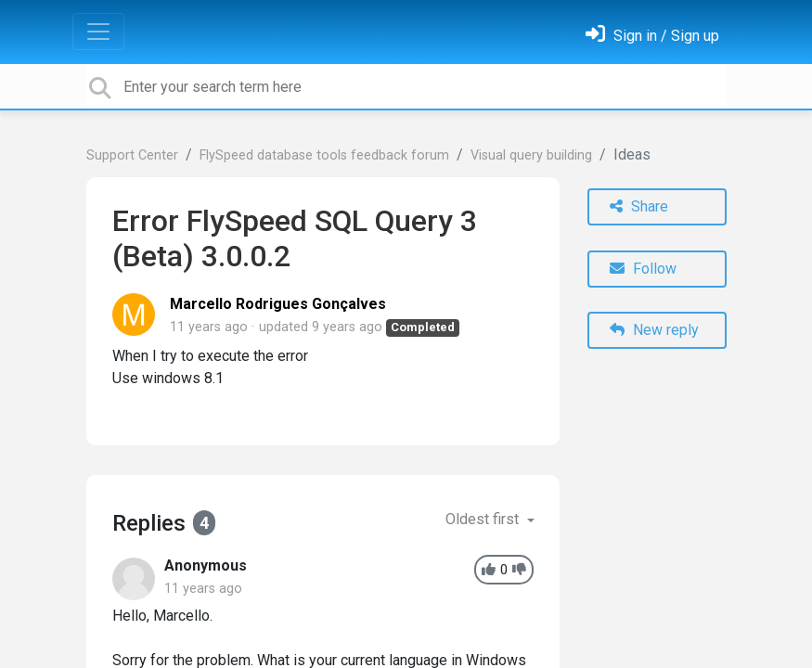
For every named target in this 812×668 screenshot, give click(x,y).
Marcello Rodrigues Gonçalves (278, 304)
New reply (654, 330)
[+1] (489, 570)
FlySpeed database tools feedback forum (324, 155)
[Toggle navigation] (98, 32)
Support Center (132, 155)
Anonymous (206, 565)
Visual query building (531, 155)
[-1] (519, 570)
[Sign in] (652, 36)
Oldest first (484, 519)
